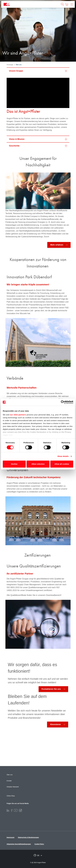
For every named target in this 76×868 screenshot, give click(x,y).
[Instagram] (20, 810)
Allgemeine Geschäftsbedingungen (19, 844)
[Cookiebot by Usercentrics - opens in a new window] (63, 402)
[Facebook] (12, 810)
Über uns (10, 775)
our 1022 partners (18, 415)
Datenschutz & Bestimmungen (28, 837)
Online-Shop (11, 796)
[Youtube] (16, 810)
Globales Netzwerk (13, 787)
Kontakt (9, 781)
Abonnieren (55, 724)
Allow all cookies (62, 464)
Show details (63, 456)
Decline (14, 464)
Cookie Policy (39, 844)
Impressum (10, 837)
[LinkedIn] (8, 810)
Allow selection (38, 464)
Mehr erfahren (57, 245)
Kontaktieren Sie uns (51, 689)
